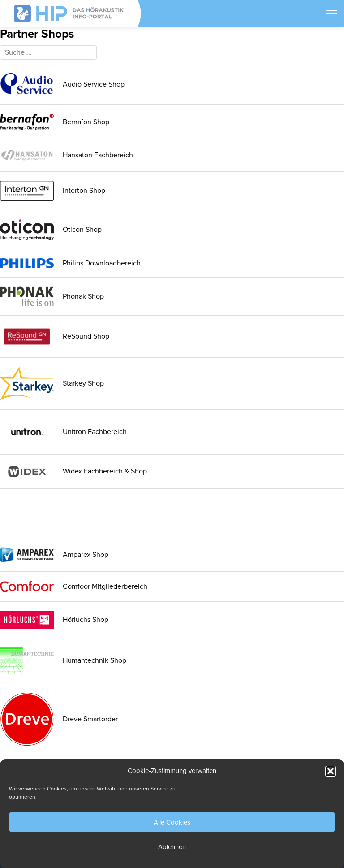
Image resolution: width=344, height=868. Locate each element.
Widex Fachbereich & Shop (73, 471)
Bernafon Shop (55, 122)
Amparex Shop (54, 555)
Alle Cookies (172, 822)
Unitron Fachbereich (63, 432)
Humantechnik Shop (63, 661)
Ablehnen (172, 847)
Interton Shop (53, 191)
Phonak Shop (52, 296)
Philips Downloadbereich (70, 263)
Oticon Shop (51, 230)
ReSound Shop (55, 336)
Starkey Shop (52, 384)
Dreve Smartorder (59, 719)
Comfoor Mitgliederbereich (74, 586)
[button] (331, 771)
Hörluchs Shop (54, 620)
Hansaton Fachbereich (67, 155)
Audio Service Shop (62, 84)
